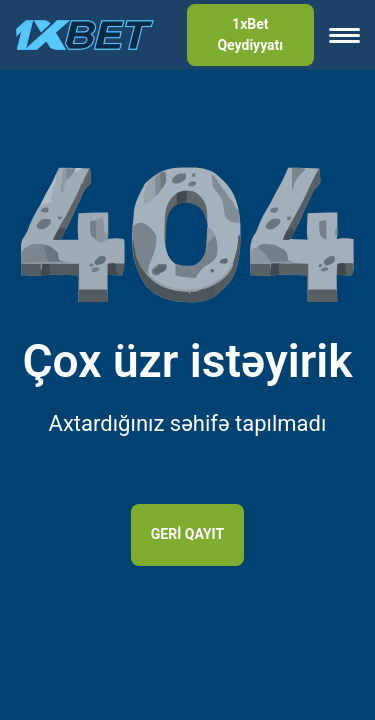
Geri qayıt (187, 534)
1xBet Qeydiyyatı (250, 34)
